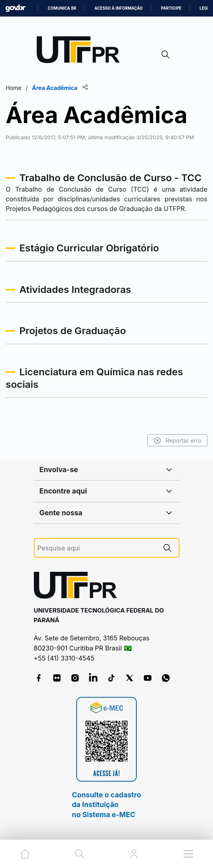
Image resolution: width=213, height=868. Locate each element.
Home (14, 88)
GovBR (15, 8)
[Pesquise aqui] (97, 548)
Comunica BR (62, 8)
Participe (171, 8)
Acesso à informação (119, 8)
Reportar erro (177, 440)
